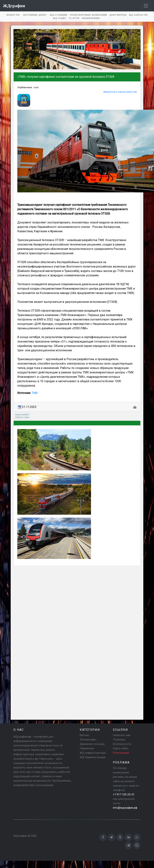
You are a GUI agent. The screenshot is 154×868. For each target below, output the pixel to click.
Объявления (91, 18)
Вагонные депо (35, 15)
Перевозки (87, 748)
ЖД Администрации (93, 757)
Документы (118, 15)
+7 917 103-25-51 (124, 795)
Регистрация (121, 753)
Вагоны (84, 735)
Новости (14, 15)
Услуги (74, 18)
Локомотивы (88, 740)
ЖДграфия (20, 836)
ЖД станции (58, 15)
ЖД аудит (60, 18)
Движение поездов (92, 744)
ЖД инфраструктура (93, 753)
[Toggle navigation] (146, 6)
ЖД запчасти (138, 15)
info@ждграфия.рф (125, 808)
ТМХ (34, 393)
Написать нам (122, 735)
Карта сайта (121, 748)
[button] (17, 49)
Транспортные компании (89, 15)
